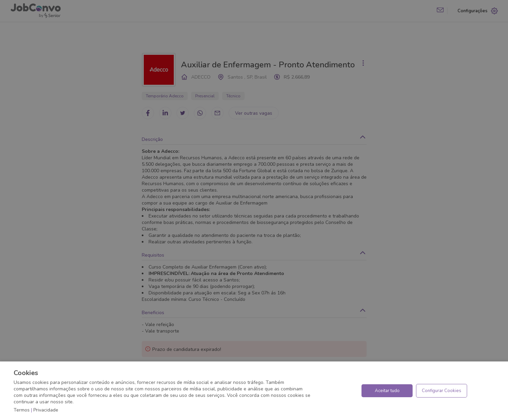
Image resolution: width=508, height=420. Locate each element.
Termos (22, 410)
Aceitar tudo (387, 391)
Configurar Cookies (442, 391)
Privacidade (46, 410)
